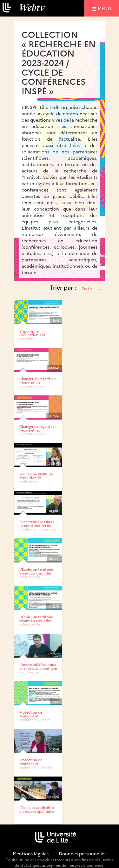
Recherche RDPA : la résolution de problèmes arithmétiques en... (36, 480)
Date (91, 288)
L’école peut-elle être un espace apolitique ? (37, 811)
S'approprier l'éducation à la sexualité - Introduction (32, 337)
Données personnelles (83, 853)
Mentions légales (31, 853)
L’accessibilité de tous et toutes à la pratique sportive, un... (38, 668)
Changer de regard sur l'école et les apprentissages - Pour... (38, 384)
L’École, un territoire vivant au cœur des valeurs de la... (36, 573)
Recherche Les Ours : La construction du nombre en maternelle (38, 525)
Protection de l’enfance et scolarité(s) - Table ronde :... (34, 718)
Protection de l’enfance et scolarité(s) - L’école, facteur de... (36, 766)
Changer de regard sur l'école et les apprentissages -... (38, 430)
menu (105, 8)
